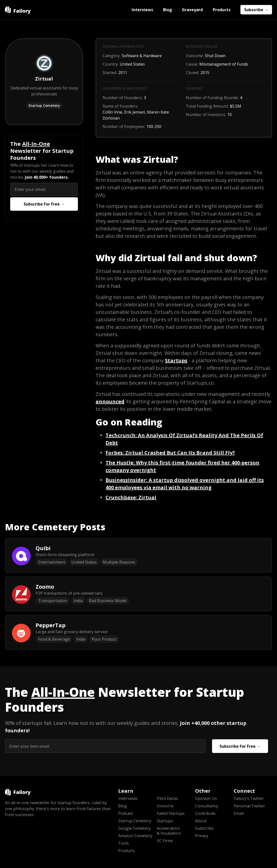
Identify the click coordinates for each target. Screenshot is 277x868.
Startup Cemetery (44, 105)
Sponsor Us (206, 798)
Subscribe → (256, 10)
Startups (165, 821)
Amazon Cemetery (135, 836)
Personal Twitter (249, 806)
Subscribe (204, 828)
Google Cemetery (134, 828)
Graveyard (192, 10)
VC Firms (165, 841)
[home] (18, 10)
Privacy (202, 836)
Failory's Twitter (249, 798)
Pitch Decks (167, 798)
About (201, 821)
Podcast (126, 813)
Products (222, 10)
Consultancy (207, 806)
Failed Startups (171, 813)
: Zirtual (131, 497)
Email (239, 813)
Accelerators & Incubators (169, 831)
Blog (167, 10)
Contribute (205, 813)
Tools (124, 843)
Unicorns (165, 806)
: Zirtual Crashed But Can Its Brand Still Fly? (170, 453)
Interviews (142, 10)
